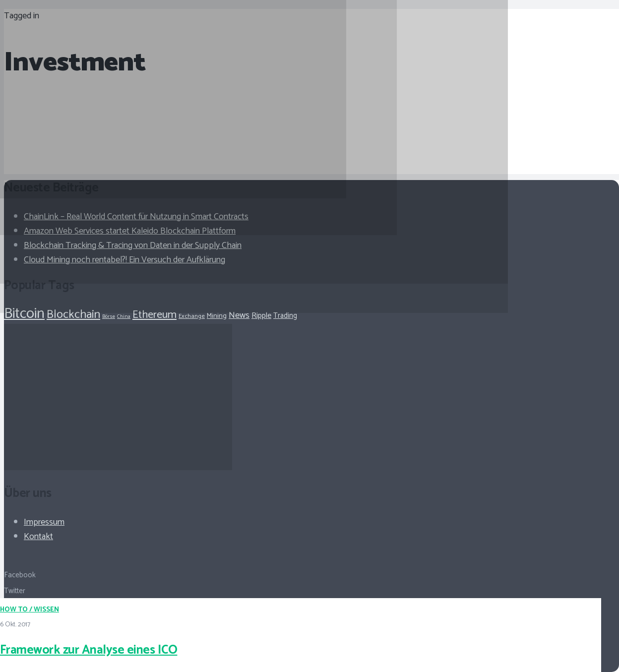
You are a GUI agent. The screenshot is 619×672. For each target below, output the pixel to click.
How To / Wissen (30, 610)
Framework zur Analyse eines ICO (89, 650)
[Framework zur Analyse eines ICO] (173, 196)
